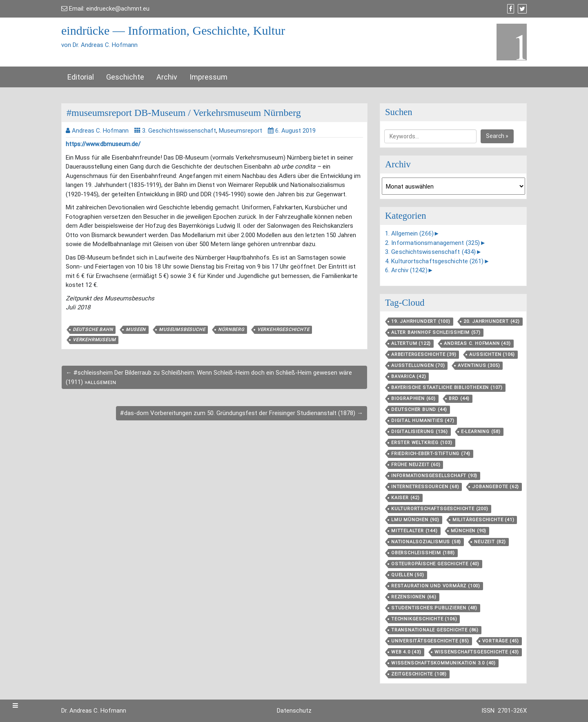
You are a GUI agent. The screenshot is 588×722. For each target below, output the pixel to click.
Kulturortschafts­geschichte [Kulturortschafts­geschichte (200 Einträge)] (440, 509)
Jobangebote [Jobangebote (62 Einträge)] (496, 487)
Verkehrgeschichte (283, 330)
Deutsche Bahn (93, 330)
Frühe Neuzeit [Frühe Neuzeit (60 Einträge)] (416, 465)
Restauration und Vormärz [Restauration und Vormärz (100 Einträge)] (436, 586)
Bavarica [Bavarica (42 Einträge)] (409, 377)
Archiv (167, 77)
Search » (497, 136)
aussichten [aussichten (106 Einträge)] (492, 354)
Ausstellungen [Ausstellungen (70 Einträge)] (418, 365)
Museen (136, 330)
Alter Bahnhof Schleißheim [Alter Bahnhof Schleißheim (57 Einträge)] (436, 332)
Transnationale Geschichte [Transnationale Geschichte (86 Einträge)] (435, 630)
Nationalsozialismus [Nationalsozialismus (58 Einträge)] (426, 542)
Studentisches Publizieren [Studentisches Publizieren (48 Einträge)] (434, 608)
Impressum (208, 77)
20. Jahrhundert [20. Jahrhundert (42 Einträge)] (492, 321)
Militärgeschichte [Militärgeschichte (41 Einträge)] (483, 520)
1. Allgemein (409, 233)
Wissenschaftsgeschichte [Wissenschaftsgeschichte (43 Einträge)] (477, 652)
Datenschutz (294, 711)
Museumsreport (241, 131)
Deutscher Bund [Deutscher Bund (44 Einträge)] (419, 410)
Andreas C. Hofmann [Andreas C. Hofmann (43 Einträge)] (477, 343)
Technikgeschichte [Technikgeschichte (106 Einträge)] (424, 619)
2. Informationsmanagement (432, 243)
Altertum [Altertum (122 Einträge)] (411, 343)
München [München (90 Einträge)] (469, 531)
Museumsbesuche (182, 330)
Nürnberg (231, 330)
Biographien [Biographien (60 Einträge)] (413, 399)
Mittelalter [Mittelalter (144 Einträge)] (414, 531)
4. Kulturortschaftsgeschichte (434, 261)
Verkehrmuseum (94, 340)
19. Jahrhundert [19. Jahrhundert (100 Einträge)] (421, 321)
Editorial (81, 77)
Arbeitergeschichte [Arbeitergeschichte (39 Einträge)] (424, 354)
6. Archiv (406, 270)
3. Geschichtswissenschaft (179, 131)
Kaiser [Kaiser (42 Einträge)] (405, 498)
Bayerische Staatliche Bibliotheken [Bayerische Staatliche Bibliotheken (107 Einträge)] (447, 388)
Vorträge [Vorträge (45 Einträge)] (501, 641)
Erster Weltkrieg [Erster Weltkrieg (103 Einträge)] (422, 443)
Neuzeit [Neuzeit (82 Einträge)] (490, 542)
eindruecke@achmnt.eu (118, 9)
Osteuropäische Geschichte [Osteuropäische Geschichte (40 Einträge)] (435, 564)
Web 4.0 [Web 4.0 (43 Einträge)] (406, 652)
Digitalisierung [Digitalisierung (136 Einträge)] (420, 432)
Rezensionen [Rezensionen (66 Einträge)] (414, 597)
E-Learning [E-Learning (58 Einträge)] (481, 432)
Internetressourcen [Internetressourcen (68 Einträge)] (425, 487)
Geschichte (125, 77)
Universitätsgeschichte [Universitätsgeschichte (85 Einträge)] (430, 641)
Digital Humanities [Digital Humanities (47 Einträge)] (423, 421)
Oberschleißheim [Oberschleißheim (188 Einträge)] (423, 553)
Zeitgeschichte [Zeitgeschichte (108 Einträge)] (419, 674)
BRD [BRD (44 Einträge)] (459, 399)
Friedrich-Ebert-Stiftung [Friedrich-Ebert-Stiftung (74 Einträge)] (431, 454)
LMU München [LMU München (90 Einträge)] (415, 520)
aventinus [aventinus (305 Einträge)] (479, 365)
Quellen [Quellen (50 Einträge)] (408, 575)
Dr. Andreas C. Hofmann (94, 711)
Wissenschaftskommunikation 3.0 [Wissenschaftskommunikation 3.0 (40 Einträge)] (443, 663)
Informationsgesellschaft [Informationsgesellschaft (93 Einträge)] (434, 476)
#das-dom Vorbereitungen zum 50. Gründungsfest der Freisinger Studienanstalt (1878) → (242, 413)
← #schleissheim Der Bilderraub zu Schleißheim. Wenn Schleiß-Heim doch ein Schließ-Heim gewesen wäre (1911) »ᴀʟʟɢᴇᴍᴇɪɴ (209, 377)
